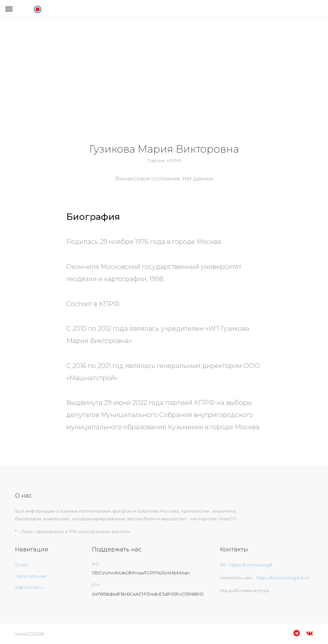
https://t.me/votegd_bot (283, 578)
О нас (22, 565)
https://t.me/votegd (250, 565)
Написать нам (31, 576)
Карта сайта (29, 587)
